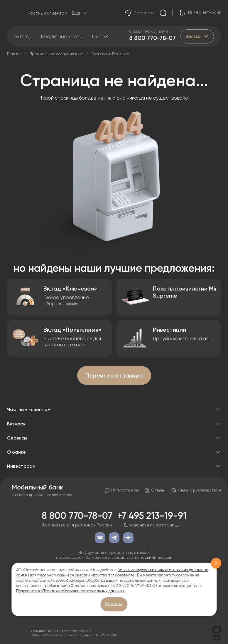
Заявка (197, 36)
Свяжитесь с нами (148, 31)
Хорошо (114, 604)
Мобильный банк (37, 487)
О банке (114, 452)
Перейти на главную (114, 375)
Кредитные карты (62, 36)
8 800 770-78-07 (152, 38)
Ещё (97, 36)
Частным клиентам (47, 13)
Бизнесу (114, 424)
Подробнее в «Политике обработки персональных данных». (71, 591)
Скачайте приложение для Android (42, 495)
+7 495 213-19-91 (152, 516)
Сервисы (114, 438)
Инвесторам (114, 466)
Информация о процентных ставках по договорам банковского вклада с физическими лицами (114, 555)
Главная (14, 54)
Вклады (23, 36)
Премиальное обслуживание (56, 54)
